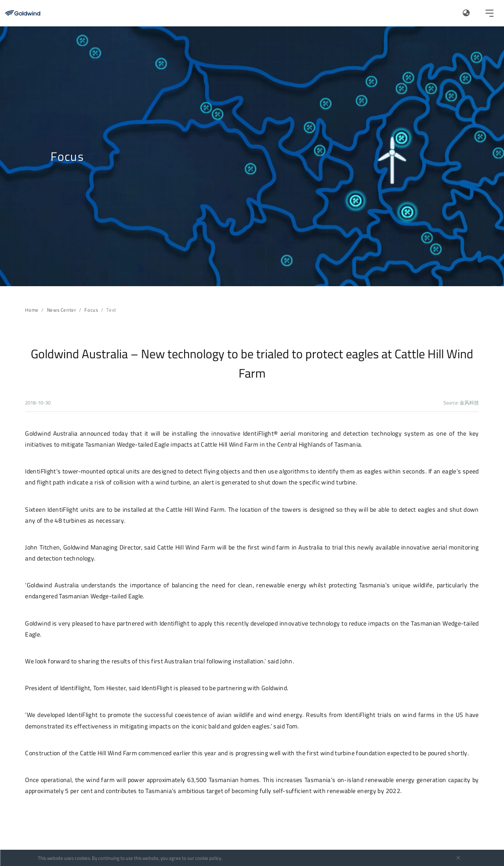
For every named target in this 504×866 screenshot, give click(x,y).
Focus (91, 310)
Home (32, 310)
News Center (62, 310)
